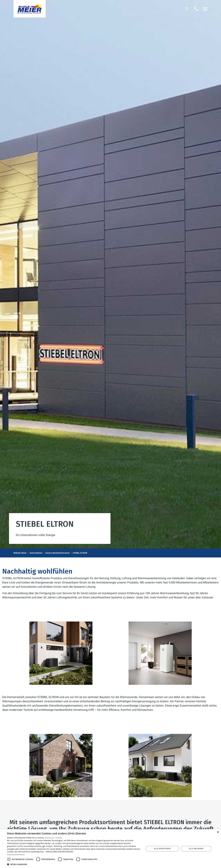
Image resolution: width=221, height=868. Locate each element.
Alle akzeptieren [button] (162, 849)
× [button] (218, 832)
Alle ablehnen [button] (196, 849)
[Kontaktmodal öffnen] (196, 9)
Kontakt (59, 838)
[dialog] (111, 849)
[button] (205, 9)
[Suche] (187, 9)
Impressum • (50, 838)
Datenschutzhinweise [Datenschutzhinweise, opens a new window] (16, 855)
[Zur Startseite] (30, 9)
